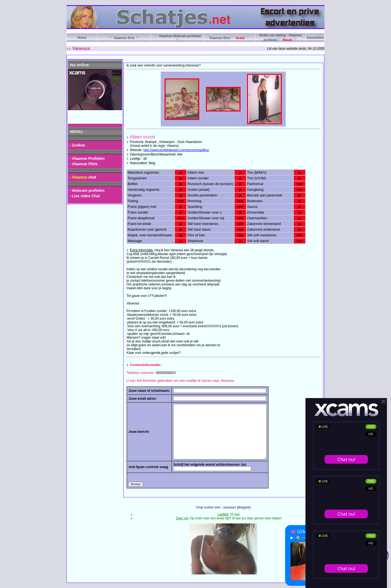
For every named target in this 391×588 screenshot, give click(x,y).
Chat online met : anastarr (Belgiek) (223, 507)
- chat (83, 177)
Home (82, 38)
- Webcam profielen (87, 190)
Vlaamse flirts (124, 38)
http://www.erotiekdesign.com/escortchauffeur (176, 150)
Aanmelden (315, 38)
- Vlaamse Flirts (84, 164)
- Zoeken (77, 145)
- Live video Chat (85, 196)
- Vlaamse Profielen (87, 158)
